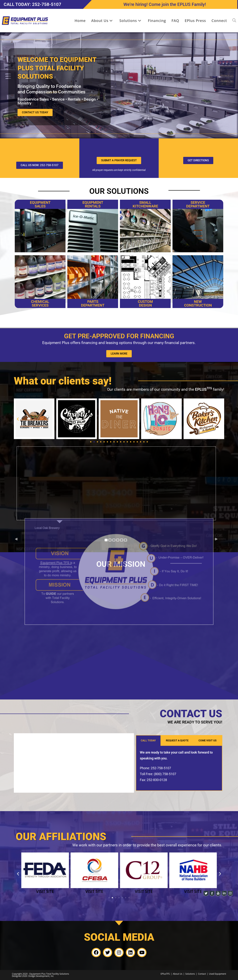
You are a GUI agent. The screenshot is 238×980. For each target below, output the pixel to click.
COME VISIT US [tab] (208, 740)
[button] (18, 419)
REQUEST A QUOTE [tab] (177, 740)
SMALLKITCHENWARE (145, 204)
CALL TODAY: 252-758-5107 (32, 4)
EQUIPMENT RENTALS (93, 204)
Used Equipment (218, 974)
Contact (202, 974)
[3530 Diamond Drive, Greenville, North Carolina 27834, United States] (74, 763)
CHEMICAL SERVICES (40, 303)
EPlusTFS (165, 974)
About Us (178, 974)
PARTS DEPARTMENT (93, 303)
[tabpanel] (179, 768)
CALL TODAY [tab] (148, 740)
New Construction (198, 303)
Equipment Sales (40, 204)
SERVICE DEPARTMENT (198, 204)
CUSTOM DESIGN (145, 303)
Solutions (190, 974)
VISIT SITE (45, 891)
